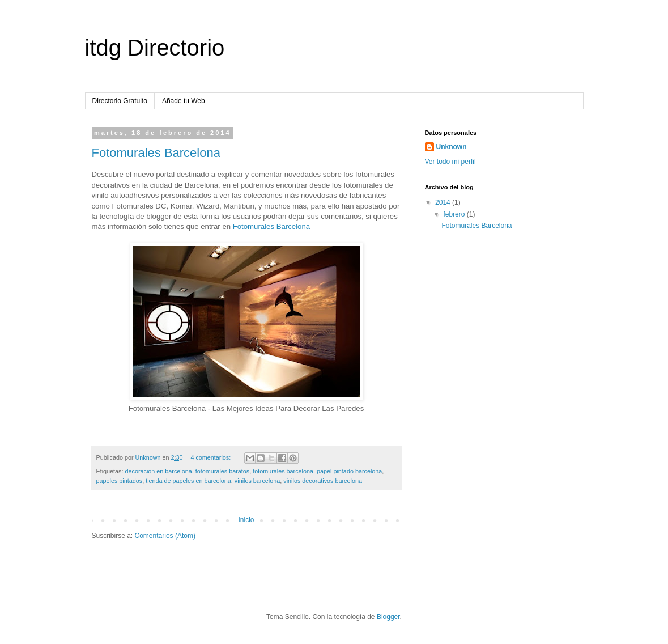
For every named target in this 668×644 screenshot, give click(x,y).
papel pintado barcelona (349, 471)
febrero (455, 214)
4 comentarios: (211, 457)
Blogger (388, 617)
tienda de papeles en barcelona (188, 481)
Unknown (452, 147)
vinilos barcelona (257, 481)
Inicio (246, 520)
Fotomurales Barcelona (156, 153)
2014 (444, 202)
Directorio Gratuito (120, 101)
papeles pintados (120, 481)
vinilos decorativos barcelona (323, 481)
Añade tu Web (184, 101)
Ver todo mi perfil (450, 162)
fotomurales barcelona (283, 471)
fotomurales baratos (222, 471)
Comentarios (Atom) (165, 536)
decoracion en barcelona (159, 471)
